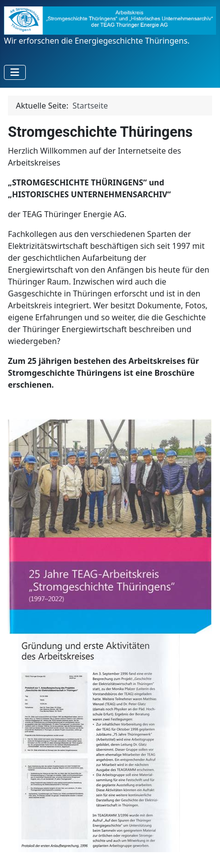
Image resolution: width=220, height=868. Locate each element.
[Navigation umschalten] (15, 72)
